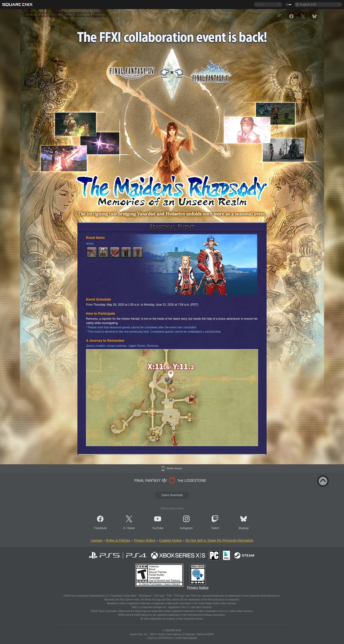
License (96, 540)
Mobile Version (174, 469)
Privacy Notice (145, 540)
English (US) (308, 4)
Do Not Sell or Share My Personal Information (220, 540)
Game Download (172, 495)
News (131, 528)
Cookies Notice (170, 540)
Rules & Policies (118, 540)
